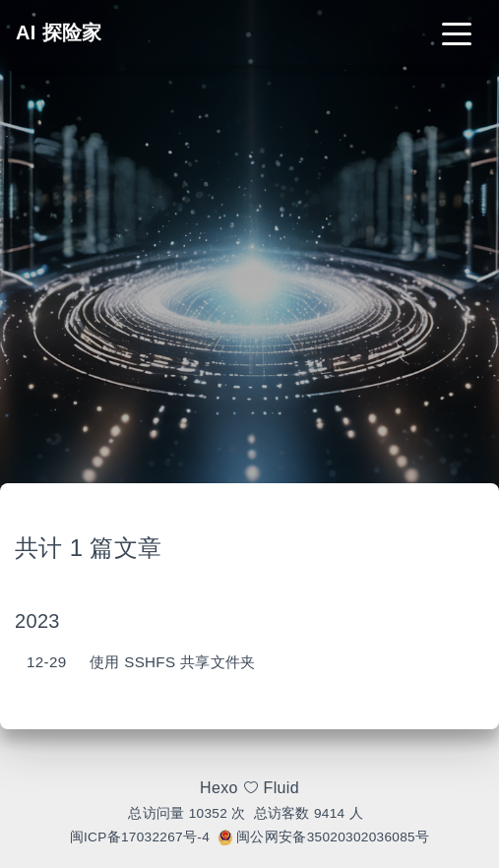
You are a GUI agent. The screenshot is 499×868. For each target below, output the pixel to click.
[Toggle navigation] (457, 32)
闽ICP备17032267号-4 (140, 837)
